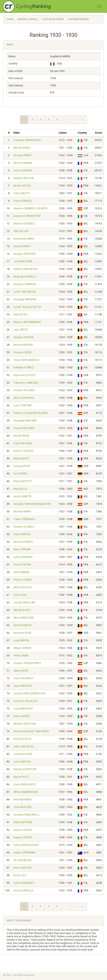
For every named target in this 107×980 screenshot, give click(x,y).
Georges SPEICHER (25, 254)
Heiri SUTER (20, 315)
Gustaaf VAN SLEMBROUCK (30, 693)
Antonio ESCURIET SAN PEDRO (31, 731)
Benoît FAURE (21, 436)
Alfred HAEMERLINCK (26, 792)
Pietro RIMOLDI (22, 534)
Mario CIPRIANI (22, 549)
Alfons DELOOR (23, 587)
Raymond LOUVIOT (25, 375)
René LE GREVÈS (23, 451)
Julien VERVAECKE (25, 292)
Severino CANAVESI (25, 284)
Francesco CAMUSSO (26, 383)
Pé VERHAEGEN (23, 860)
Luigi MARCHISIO (23, 709)
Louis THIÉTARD (23, 405)
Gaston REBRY (22, 246)
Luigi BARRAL (21, 640)
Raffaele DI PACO (24, 368)
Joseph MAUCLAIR (24, 603)
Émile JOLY (20, 875)
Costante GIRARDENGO (27, 140)
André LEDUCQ (22, 186)
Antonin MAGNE (23, 163)
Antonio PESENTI (23, 542)
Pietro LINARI (21, 656)
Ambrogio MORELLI (25, 277)
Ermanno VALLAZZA (25, 701)
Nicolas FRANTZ (23, 155)
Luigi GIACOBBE (23, 443)
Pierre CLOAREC (23, 580)
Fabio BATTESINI (23, 822)
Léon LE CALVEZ (23, 830)
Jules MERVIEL (22, 762)
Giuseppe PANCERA (25, 299)
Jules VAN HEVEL (24, 747)
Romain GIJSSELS (24, 527)
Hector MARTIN (22, 496)
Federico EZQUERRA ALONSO (31, 413)
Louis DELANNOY (23, 678)
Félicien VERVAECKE (26, 269)
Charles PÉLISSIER (24, 390)
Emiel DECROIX (22, 739)
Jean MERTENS (22, 807)
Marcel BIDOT (22, 459)
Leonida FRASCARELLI (26, 815)
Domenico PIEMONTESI (27, 216)
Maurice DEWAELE (24, 224)
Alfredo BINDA (22, 148)
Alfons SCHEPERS (24, 398)
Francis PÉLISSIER (24, 428)
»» (83, 120)
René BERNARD (23, 800)
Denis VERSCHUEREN (26, 845)
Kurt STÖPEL (21, 474)
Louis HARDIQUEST (25, 784)
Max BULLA (20, 489)
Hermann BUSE (22, 633)
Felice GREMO (22, 716)
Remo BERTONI (23, 868)
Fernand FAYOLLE (24, 891)
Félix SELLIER (21, 231)
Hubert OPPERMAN (24, 853)
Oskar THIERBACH (24, 519)
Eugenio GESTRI (23, 837)
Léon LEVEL (20, 595)
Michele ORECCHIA (25, 724)
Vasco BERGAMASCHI (26, 360)
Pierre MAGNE (22, 572)
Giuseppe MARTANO (25, 421)
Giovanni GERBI (22, 352)
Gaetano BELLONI (24, 178)
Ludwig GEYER (22, 466)
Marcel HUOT (21, 777)
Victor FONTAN (22, 565)
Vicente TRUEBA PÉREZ (27, 663)
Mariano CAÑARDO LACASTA (30, 208)
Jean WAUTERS (23, 686)
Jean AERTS (21, 330)
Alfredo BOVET (22, 610)
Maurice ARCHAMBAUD (27, 322)
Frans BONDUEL (23, 201)
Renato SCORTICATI (25, 769)
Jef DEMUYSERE (23, 261)
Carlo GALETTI (22, 193)
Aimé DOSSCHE (23, 625)
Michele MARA (22, 512)
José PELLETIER (23, 754)
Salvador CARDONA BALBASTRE (32, 504)
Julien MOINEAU (23, 557)
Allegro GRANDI (22, 648)
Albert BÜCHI (21, 671)
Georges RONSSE (24, 337)
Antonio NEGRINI (23, 345)
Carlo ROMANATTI (24, 883)
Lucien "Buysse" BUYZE (27, 307)
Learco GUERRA (23, 171)
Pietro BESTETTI (23, 481)
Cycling (33, 6)
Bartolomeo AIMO (24, 239)
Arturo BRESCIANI (24, 618)
